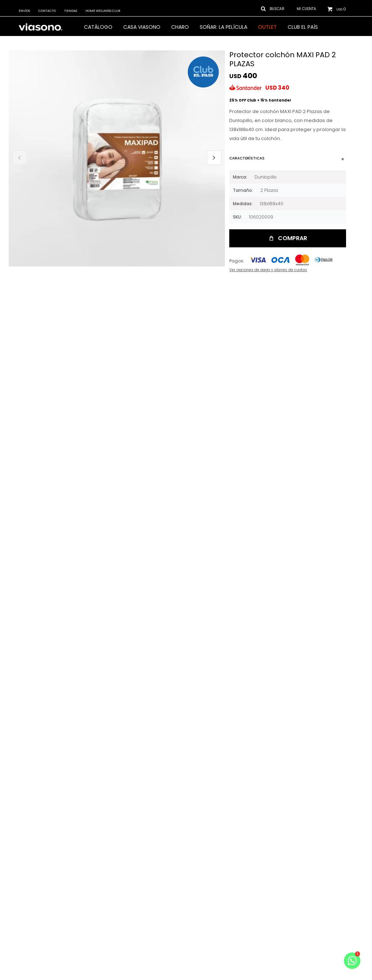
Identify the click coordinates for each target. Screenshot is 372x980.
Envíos (24, 11)
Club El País (303, 27)
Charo (180, 27)
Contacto (47, 11)
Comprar (293, 238)
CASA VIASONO (142, 27)
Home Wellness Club (103, 11)
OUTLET (267, 27)
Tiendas (71, 11)
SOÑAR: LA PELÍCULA (223, 27)
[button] (214, 158)
